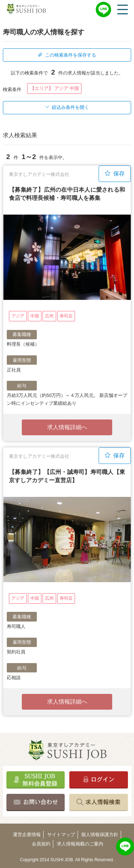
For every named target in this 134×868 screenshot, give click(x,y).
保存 (115, 173)
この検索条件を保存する (67, 55)
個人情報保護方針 (100, 835)
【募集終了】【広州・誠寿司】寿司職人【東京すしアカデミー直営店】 (67, 476)
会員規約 (41, 844)
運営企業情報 (27, 835)
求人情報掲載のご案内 (80, 844)
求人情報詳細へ (67, 427)
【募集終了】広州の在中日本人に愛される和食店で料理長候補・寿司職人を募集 (67, 194)
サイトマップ (61, 835)
